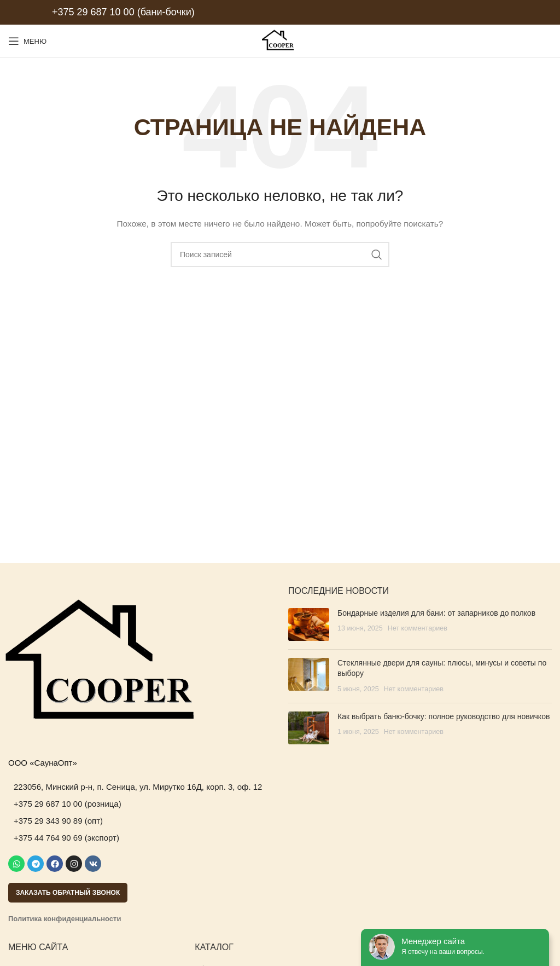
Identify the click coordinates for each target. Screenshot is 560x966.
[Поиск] (280, 254)
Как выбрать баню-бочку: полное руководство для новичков (444, 716)
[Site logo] (280, 41)
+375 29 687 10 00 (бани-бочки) (123, 12)
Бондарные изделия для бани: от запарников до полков (436, 613)
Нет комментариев (418, 628)
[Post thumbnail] (309, 624)
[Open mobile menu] (27, 41)
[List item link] (140, 787)
